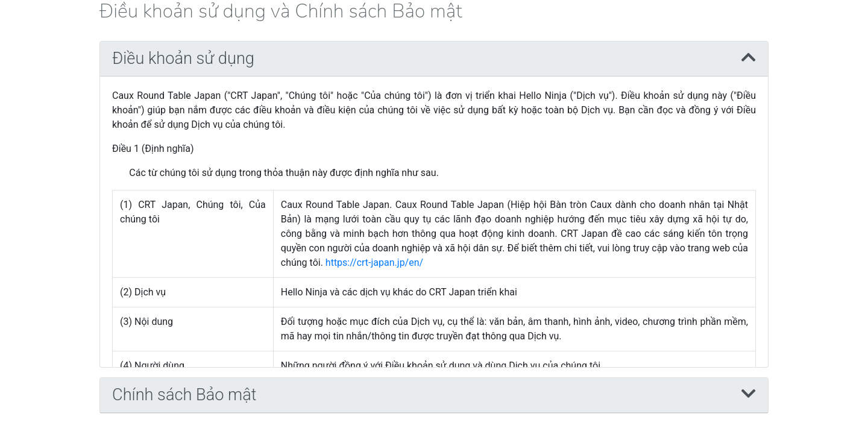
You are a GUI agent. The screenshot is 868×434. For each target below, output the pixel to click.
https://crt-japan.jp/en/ (374, 263)
